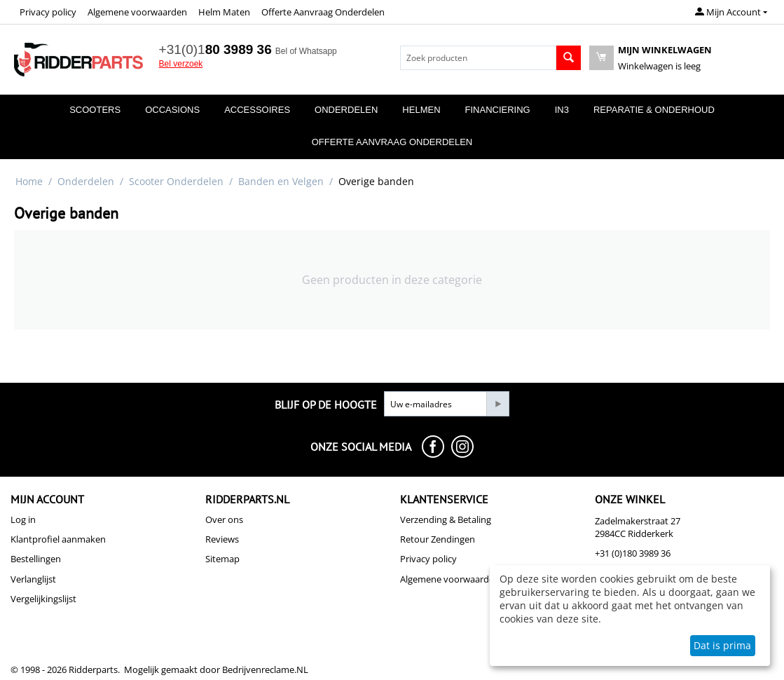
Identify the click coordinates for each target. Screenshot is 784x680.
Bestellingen (36, 559)
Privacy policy (48, 12)
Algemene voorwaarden (137, 12)
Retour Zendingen (438, 539)
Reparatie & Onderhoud (654, 110)
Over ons (224, 519)
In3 (562, 110)
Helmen (421, 110)
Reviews (222, 539)
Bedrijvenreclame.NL (265, 669)
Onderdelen (346, 110)
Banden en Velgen (281, 181)
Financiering (498, 110)
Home (29, 181)
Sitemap (222, 559)
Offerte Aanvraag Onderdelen (323, 12)
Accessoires (257, 110)
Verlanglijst (33, 579)
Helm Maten (224, 12)
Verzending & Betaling (446, 519)
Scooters (95, 110)
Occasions (172, 110)
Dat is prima (722, 645)
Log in (23, 519)
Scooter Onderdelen (176, 181)
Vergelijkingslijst (43, 599)
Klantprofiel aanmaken (58, 539)
